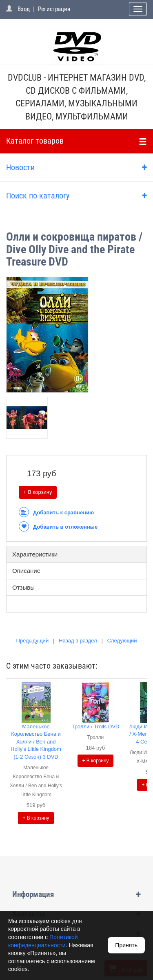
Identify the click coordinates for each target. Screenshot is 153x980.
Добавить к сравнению (56, 513)
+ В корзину (38, 492)
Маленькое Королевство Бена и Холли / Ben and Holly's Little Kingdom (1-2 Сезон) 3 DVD (36, 742)
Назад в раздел (78, 641)
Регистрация (54, 9)
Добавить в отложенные (58, 527)
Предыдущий (32, 641)
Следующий (122, 641)
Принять (126, 945)
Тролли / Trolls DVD (95, 727)
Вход (24, 9)
